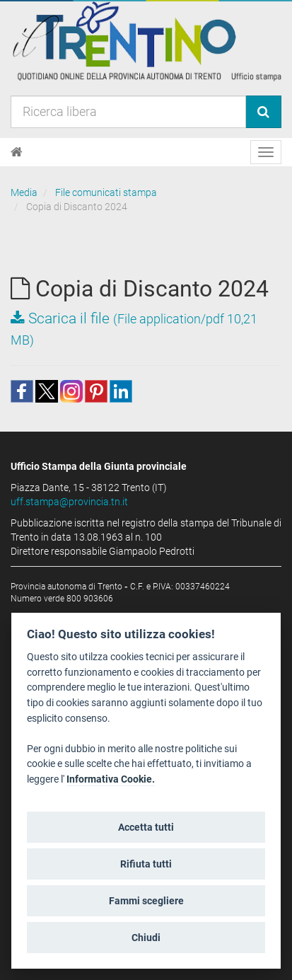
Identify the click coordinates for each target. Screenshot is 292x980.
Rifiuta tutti (146, 864)
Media (24, 192)
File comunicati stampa (106, 192)
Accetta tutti (146, 827)
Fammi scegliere (146, 901)
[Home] (17, 152)
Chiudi (146, 938)
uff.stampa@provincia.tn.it (69, 502)
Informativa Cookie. (111, 779)
